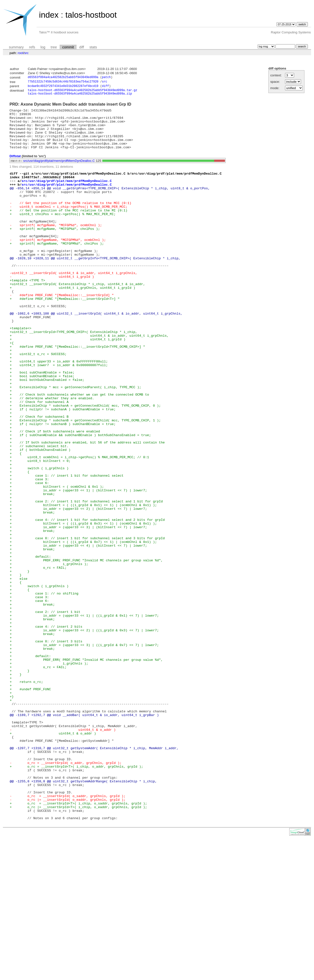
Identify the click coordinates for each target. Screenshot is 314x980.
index (49, 15)
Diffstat (15, 167)
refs (32, 47)
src (26, 53)
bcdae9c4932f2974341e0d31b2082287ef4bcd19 (63, 87)
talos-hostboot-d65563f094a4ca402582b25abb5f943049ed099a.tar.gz (82, 92)
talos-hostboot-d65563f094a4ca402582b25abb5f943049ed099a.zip (80, 96)
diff (82, 47)
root (20, 53)
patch (106, 78)
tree (54, 47)
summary (16, 47)
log (43, 47)
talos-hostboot (91, 15)
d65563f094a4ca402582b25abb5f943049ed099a (63, 78)
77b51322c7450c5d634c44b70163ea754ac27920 (63, 82)
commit (68, 47)
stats (93, 47)
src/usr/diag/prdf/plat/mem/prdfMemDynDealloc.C (59, 172)
